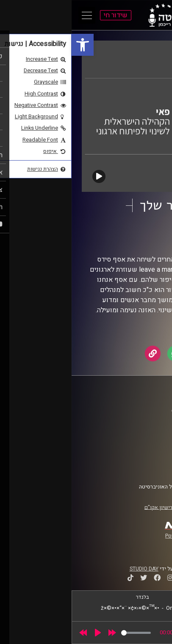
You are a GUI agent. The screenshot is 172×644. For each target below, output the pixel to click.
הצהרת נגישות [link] (141, 458)
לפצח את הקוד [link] (123, 232)
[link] (11, 45)
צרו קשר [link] (148, 467)
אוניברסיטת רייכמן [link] (136, 417)
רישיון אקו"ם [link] (87, 507)
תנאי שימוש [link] (144, 450)
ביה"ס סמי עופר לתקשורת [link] (128, 409)
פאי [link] (121, 240)
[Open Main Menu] (15, 15)
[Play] (26, 633)
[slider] (64, 633)
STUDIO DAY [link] (72, 569)
